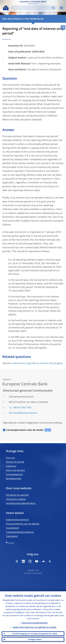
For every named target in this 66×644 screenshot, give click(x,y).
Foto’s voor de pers (15, 470)
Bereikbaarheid (14, 479)
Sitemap (11, 543)
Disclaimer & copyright (17, 495)
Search (53, 8)
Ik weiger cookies (35, 639)
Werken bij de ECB (15, 462)
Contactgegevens (14, 474)
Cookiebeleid (12, 528)
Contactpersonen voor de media (25, 430)
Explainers (11, 466)
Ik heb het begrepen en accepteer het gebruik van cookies (35, 634)
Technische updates (16, 499)
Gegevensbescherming (17, 520)
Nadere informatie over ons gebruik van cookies (35, 627)
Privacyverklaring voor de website (23, 524)
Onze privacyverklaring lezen (35, 623)
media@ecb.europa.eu (25, 413)
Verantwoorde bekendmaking (21, 503)
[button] (61, 3)
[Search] (32, 8)
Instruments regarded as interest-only (33, 363)
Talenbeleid (12, 536)
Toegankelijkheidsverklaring (20, 532)
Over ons (10, 458)
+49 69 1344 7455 (22, 407)
